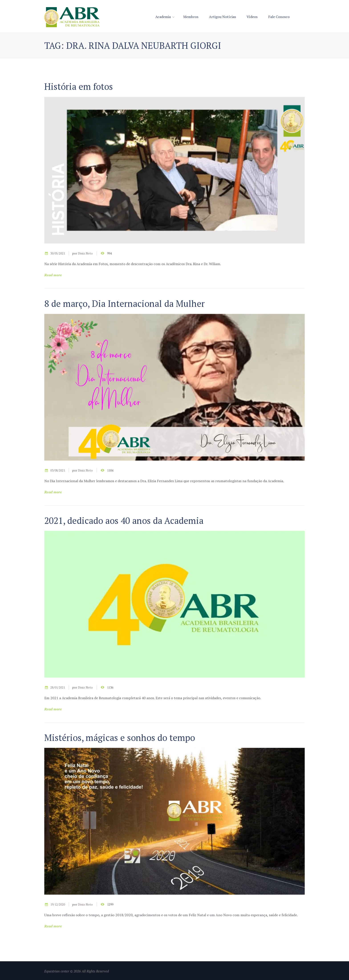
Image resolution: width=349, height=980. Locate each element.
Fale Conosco (279, 17)
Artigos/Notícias (222, 17)
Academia (163, 17)
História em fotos (79, 86)
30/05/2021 (58, 253)
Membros (191, 17)
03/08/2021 (58, 470)
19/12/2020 (58, 904)
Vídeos (252, 17)
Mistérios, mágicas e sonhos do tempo (120, 737)
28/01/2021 (58, 687)
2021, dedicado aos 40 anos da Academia (124, 520)
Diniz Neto (85, 253)
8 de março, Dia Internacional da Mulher (125, 303)
